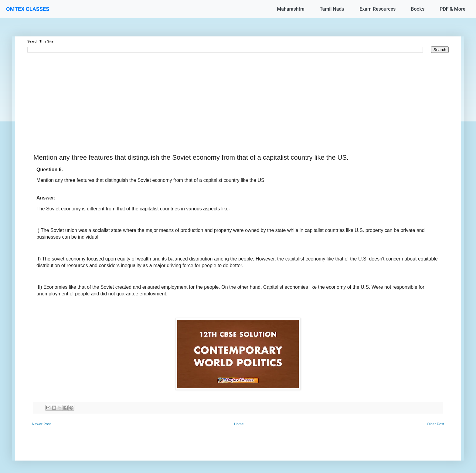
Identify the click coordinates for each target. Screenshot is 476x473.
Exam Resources (377, 9)
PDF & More (452, 9)
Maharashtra (291, 9)
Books (418, 9)
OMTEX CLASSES (28, 9)
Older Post (435, 424)
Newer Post (41, 424)
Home (239, 424)
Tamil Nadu (332, 9)
